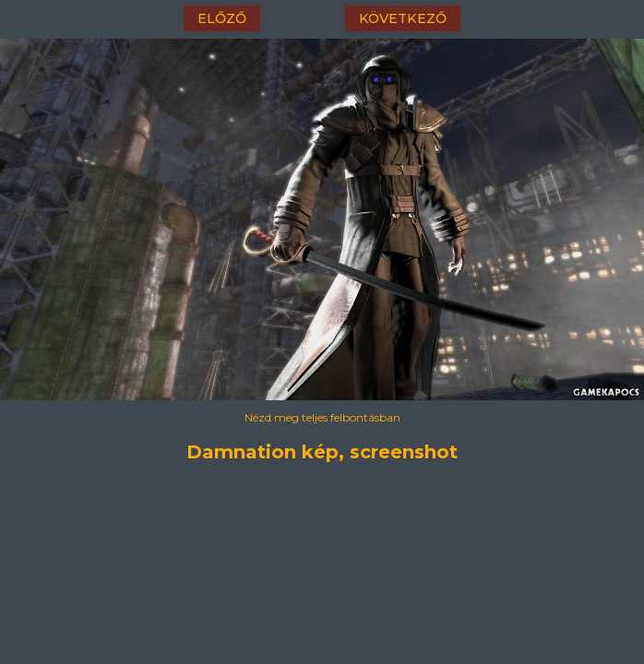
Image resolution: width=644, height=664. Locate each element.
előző (222, 18)
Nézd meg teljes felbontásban (322, 417)
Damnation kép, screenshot (322, 452)
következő (403, 18)
